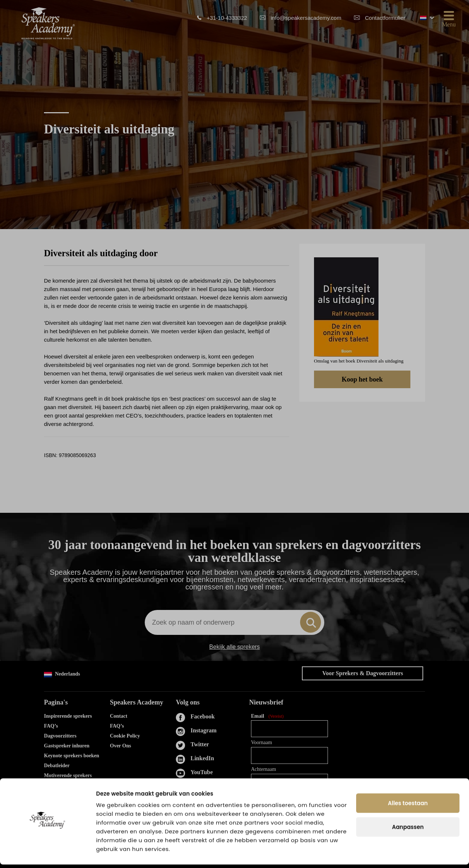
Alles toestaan (408, 807)
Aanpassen (408, 830)
